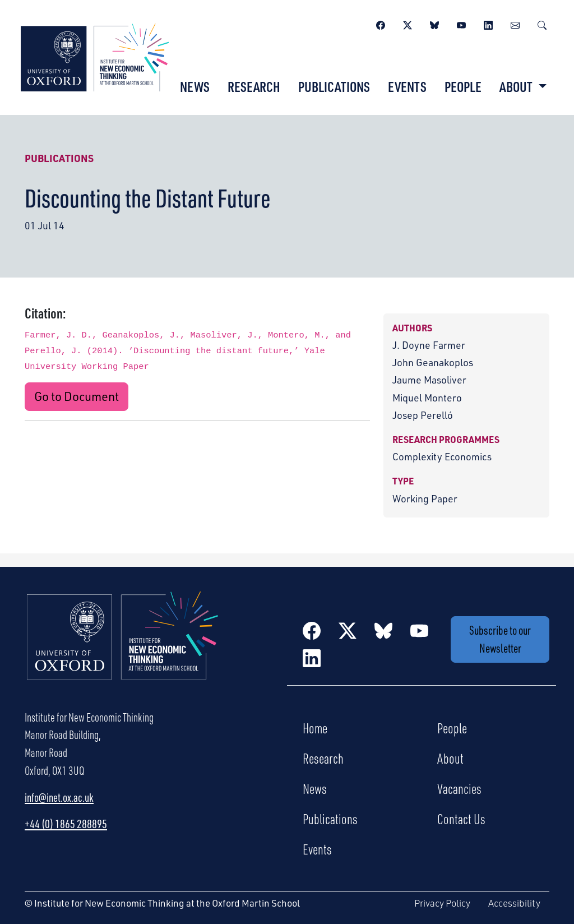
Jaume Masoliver (429, 380)
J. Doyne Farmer (429, 345)
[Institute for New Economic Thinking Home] (123, 648)
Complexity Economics (442, 456)
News (195, 86)
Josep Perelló (423, 415)
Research (254, 86)
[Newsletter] (515, 24)
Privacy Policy (442, 903)
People (463, 86)
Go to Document (77, 396)
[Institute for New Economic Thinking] (95, 56)
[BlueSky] (434, 24)
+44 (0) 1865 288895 (66, 824)
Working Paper (425, 498)
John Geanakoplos (433, 362)
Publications (334, 86)
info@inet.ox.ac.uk (59, 797)
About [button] (517, 86)
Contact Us (461, 819)
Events (407, 86)
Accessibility (514, 903)
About (450, 758)
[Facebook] (381, 24)
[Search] (542, 24)
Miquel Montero (427, 398)
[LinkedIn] (488, 24)
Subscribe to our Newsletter (500, 639)
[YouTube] (461, 24)
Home (315, 728)
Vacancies (459, 788)
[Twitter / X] (408, 24)
